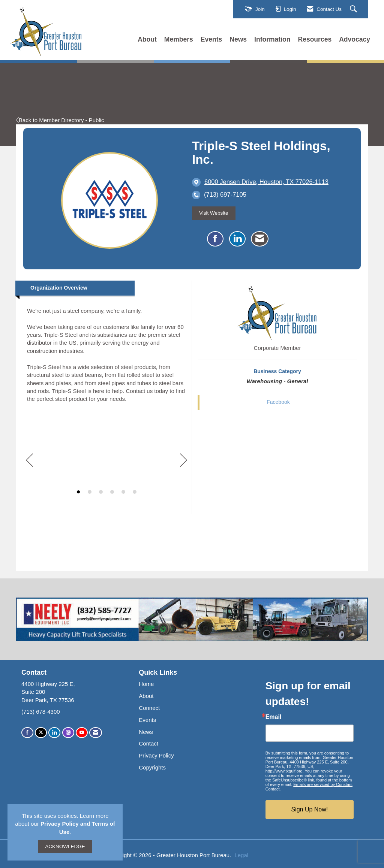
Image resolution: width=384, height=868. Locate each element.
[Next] (184, 461)
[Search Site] (354, 9)
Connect (149, 708)
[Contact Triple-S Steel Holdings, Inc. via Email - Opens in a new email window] (260, 239)
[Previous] (29, 461)
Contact (148, 743)
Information (272, 39)
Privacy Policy (156, 755)
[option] (106, 460)
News (238, 39)
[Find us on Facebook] (27, 733)
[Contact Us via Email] (96, 733)
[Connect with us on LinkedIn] (54, 733)
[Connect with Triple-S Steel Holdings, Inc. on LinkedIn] (237, 239)
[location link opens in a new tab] (266, 182)
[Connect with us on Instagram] (68, 733)
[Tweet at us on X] (41, 733)
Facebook (278, 402)
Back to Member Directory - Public (60, 120)
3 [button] (101, 492)
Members (179, 39)
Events (211, 39)
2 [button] (90, 492)
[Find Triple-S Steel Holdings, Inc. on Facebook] (215, 239)
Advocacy (355, 39)
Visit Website (214, 213)
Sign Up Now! (309, 809)
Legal (241, 855)
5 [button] (123, 492)
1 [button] (78, 492)
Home (146, 684)
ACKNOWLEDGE (65, 846)
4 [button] (112, 492)
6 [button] (135, 492)
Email (274, 717)
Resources (315, 39)
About (147, 39)
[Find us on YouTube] (82, 733)
